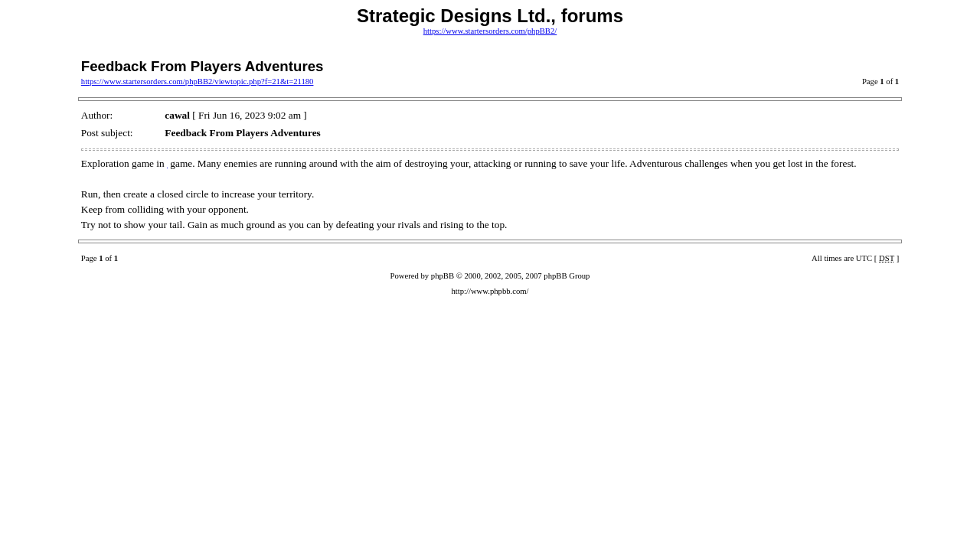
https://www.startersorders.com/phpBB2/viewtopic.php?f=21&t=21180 (198, 82)
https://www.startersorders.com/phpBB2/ (490, 31)
